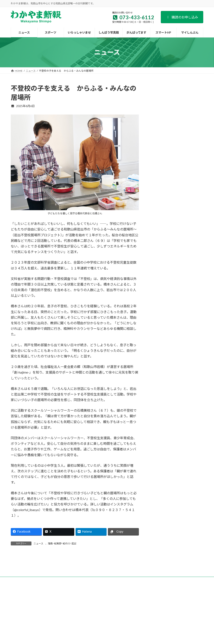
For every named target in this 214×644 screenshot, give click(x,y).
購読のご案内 (51, 602)
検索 (195, 87)
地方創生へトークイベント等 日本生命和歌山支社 (189, 264)
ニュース (38, 543)
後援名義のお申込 (130, 602)
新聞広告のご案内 (102, 602)
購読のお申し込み (182, 17)
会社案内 (31, 602)
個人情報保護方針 (158, 602)
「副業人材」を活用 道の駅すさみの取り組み (191, 283)
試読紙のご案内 (75, 602)
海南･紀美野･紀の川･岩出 (62, 543)
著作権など (182, 602)
